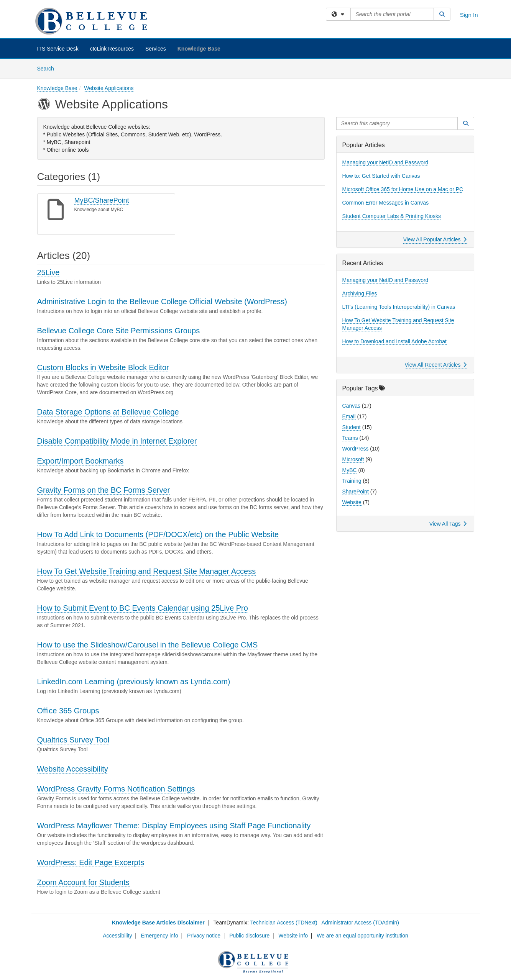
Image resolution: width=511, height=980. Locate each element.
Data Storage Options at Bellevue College (108, 412)
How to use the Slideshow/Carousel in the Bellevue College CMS (148, 645)
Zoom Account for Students (83, 882)
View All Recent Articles (436, 365)
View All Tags (448, 524)
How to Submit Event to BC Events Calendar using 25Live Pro (143, 608)
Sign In (469, 15)
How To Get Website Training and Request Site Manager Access (147, 571)
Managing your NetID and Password (385, 162)
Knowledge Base (199, 49)
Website (352, 502)
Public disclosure (249, 936)
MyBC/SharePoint (102, 200)
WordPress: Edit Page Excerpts (91, 862)
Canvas (351, 406)
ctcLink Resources (112, 49)
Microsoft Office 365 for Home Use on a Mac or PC (403, 189)
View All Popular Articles (435, 239)
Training (352, 481)
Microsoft (353, 459)
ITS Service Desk (58, 49)
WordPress (356, 449)
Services (156, 49)
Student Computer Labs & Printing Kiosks (392, 216)
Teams (350, 438)
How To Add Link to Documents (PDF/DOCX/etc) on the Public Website (158, 534)
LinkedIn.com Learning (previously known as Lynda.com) (134, 682)
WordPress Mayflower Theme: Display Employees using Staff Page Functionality (174, 826)
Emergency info (160, 936)
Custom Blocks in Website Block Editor (103, 367)
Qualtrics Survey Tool (73, 740)
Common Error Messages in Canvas (386, 203)
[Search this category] (397, 123)
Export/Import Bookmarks (81, 461)
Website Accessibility (73, 769)
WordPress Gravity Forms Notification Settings (116, 789)
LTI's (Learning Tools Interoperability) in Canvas (399, 307)
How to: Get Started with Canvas (381, 176)
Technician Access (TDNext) (284, 923)
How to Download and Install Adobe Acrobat (394, 341)
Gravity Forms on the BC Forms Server (104, 490)
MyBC (350, 470)
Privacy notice (204, 936)
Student (352, 427)
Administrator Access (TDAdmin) (360, 923)
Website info (293, 936)
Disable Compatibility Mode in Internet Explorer (117, 441)
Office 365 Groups (68, 711)
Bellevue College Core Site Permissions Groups (119, 331)
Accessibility (117, 936)
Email (349, 416)
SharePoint (356, 492)
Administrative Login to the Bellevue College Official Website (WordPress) (162, 302)
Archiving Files (360, 293)
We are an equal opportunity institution (362, 936)
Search (48, 68)
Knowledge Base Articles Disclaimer (158, 923)
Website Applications (109, 88)
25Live (48, 272)
